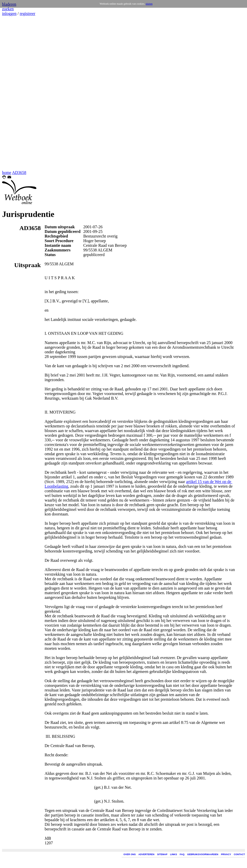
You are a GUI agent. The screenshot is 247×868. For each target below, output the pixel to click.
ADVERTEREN (146, 854)
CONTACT (239, 854)
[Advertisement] (18, 93)
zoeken (8, 9)
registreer (27, 14)
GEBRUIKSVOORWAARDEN (203, 854)
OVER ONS (130, 854)
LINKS (174, 854)
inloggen (9, 14)
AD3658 (19, 173)
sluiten (149, 4)
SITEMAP (162, 854)
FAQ (182, 854)
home (7, 173)
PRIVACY (226, 854)
